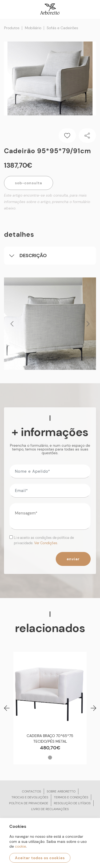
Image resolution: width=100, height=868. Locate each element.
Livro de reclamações (50, 809)
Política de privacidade (29, 803)
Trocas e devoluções (30, 797)
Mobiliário (33, 28)
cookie (21, 846)
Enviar (73, 559)
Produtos (12, 28)
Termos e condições (71, 797)
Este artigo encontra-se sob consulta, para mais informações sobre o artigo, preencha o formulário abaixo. (47, 202)
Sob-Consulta (29, 183)
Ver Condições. (46, 543)
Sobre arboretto (61, 791)
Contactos (31, 791)
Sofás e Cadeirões (62, 28)
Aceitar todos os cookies (40, 858)
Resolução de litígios (72, 803)
